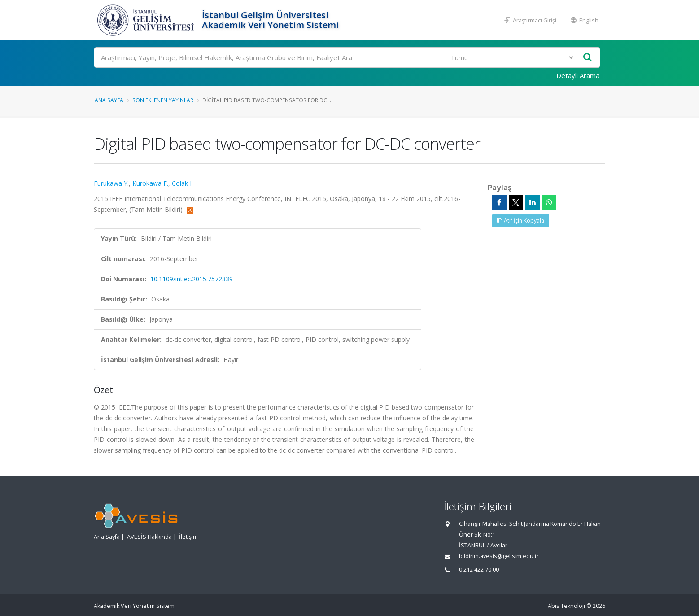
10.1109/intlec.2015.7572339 (192, 279)
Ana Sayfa (109, 100)
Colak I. (182, 183)
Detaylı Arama (578, 75)
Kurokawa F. (150, 183)
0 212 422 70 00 (479, 570)
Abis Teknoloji (566, 606)
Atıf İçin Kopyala (521, 221)
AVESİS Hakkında (149, 537)
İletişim (188, 537)
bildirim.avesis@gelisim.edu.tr (499, 556)
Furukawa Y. (111, 183)
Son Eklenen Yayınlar (163, 100)
